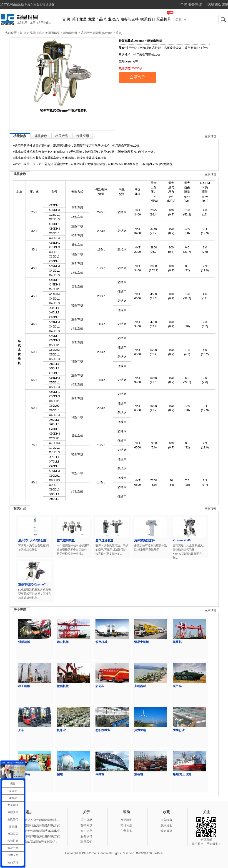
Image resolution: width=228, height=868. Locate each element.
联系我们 (148, 19)
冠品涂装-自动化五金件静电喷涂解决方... (35, 820)
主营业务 (126, 831)
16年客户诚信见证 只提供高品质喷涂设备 (27, 4)
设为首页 (166, 831)
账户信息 (86, 831)
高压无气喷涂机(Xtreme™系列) (102, 33)
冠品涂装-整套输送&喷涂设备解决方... (34, 842)
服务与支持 (130, 19)
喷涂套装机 (71, 33)
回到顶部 (210, 136)
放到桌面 (166, 825)
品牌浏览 (36, 33)
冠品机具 (164, 19)
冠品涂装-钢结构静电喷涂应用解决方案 (34, 836)
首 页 (66, 19)
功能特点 (20, 136)
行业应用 (83, 136)
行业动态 (112, 19)
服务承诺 (86, 836)
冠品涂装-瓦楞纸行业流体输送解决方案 (34, 825)
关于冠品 (86, 820)
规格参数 (41, 136)
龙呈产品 (95, 19)
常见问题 (126, 825)
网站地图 (126, 820)
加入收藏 (166, 820)
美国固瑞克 (52, 33)
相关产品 (62, 136)
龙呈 (223, 20)
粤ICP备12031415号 (149, 853)
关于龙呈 (79, 19)
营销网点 (86, 825)
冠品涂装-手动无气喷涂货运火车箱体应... (35, 831)
